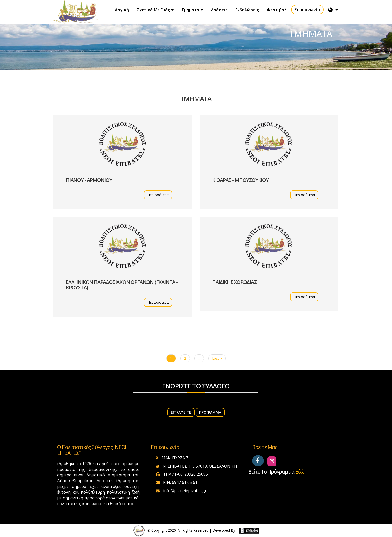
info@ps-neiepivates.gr (185, 491)
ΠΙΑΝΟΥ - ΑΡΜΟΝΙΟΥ (89, 180)
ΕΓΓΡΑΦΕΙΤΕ (181, 412)
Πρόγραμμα (210, 412)
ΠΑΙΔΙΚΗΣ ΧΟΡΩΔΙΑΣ (234, 282)
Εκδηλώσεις (247, 10)
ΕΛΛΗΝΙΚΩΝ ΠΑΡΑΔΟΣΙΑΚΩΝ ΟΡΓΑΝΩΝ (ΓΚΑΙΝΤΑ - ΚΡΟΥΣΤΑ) (122, 285)
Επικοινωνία (307, 10)
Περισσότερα (158, 195)
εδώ (300, 472)
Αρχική (122, 10)
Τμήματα (190, 10)
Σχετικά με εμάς (153, 10)
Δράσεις (219, 10)
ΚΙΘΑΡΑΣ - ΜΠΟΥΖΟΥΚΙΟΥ (240, 180)
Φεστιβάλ (277, 10)
